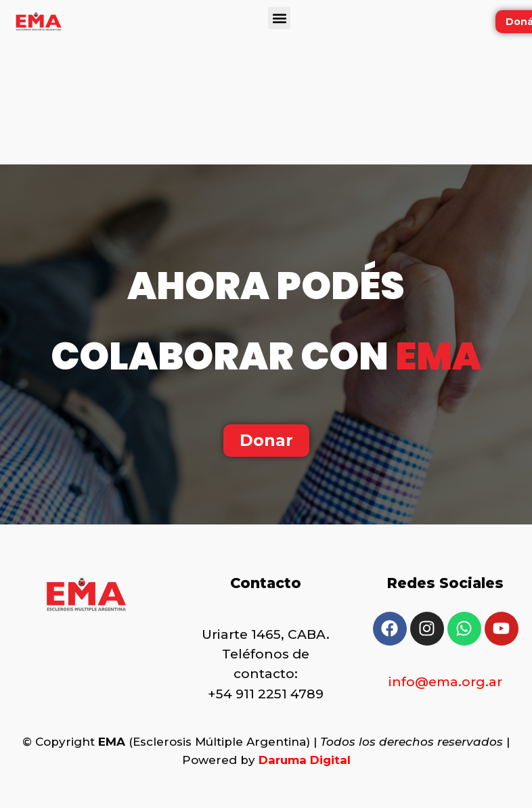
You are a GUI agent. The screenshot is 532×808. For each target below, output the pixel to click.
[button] (279, 18)
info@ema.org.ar (445, 682)
